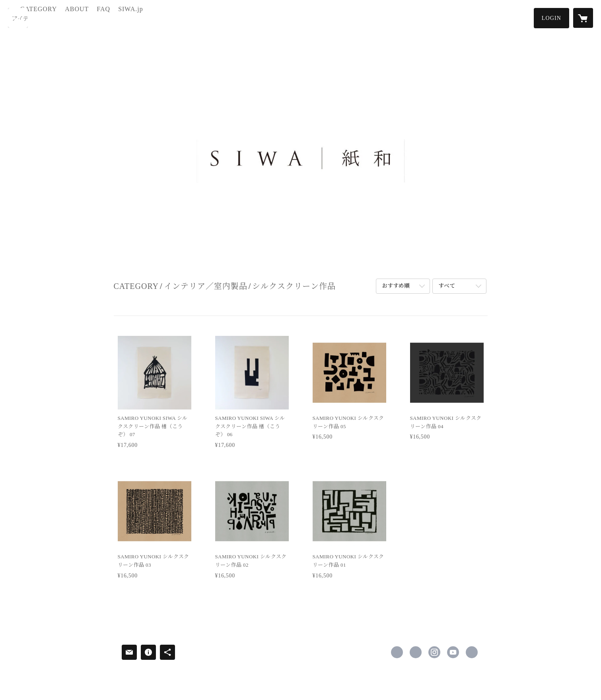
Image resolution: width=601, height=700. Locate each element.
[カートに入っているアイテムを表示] (583, 18)
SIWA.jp (162, 17)
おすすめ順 (396, 286)
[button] (551, 18)
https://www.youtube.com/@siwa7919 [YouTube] (453, 652)
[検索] (18, 18)
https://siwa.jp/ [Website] (472, 652)
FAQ (135, 17)
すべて (447, 286)
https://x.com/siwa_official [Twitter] (416, 652)
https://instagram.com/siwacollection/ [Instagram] (434, 652)
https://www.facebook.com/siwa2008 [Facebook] (397, 652)
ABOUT (108, 17)
